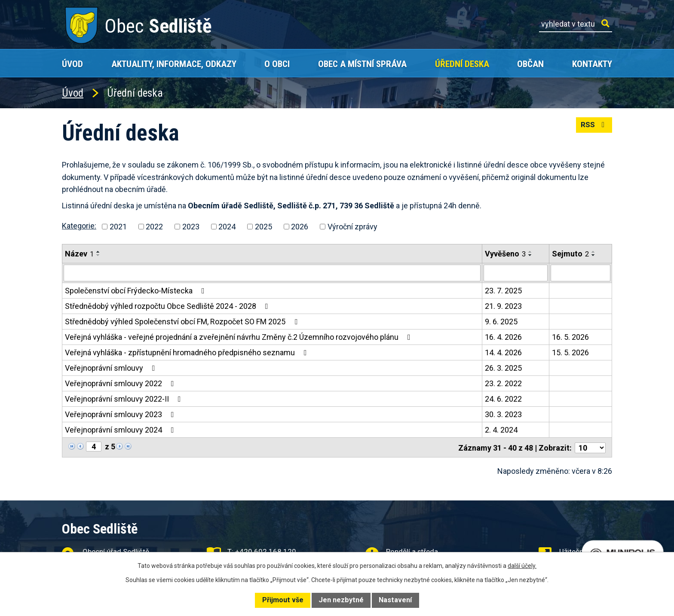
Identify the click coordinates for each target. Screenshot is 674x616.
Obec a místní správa (362, 64)
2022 (154, 227)
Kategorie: (79, 226)
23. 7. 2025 (503, 290)
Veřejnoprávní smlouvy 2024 (121, 429)
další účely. (522, 566)
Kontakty (592, 64)
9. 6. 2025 (501, 321)
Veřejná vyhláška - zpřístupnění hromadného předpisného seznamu (188, 352)
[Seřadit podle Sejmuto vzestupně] (594, 252)
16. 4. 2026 (503, 337)
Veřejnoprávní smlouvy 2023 (121, 414)
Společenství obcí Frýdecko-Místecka (136, 290)
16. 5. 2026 (570, 337)
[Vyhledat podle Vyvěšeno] (516, 273)
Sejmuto (570, 254)
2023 (191, 227)
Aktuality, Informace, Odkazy (174, 64)
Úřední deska (462, 64)
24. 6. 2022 (503, 398)
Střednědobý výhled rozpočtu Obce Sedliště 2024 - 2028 (168, 306)
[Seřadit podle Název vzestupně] (98, 252)
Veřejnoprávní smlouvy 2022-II (125, 398)
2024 (227, 227)
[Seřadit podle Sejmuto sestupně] (594, 255)
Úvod (72, 64)
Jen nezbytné (341, 600)
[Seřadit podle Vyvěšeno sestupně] (530, 255)
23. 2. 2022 (503, 383)
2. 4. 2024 (501, 429)
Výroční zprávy (352, 227)
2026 (300, 227)
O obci (277, 64)
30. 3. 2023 (503, 414)
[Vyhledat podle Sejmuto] (581, 273)
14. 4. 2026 (503, 352)
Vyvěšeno (505, 254)
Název (79, 254)
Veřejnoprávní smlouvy (112, 367)
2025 (263, 227)
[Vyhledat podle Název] (272, 273)
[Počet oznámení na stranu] (590, 447)
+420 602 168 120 (266, 550)
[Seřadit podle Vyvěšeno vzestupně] (530, 252)
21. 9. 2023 (503, 306)
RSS (593, 127)
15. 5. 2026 (570, 352)
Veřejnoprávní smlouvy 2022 (121, 383)
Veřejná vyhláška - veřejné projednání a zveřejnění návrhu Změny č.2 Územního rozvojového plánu (239, 337)
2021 (118, 227)
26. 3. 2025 (503, 367)
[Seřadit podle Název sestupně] (98, 255)
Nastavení (395, 600)
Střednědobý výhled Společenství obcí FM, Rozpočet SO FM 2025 (183, 321)
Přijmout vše (283, 600)
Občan (530, 64)
